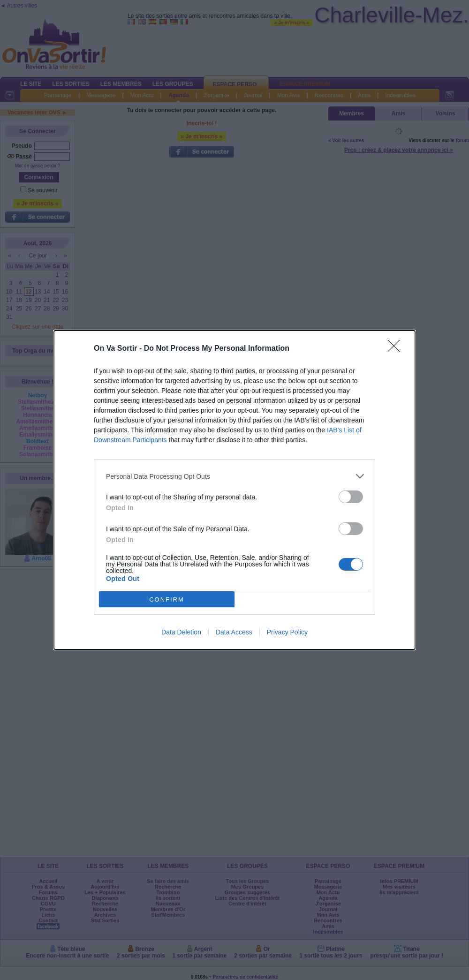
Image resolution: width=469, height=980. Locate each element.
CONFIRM (167, 599)
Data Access (234, 632)
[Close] (397, 349)
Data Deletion (181, 632)
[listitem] (234, 476)
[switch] (351, 497)
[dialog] (234, 490)
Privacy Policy (287, 632)
